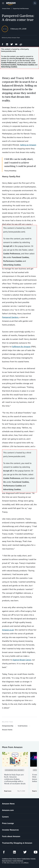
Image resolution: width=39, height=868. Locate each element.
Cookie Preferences (18, 861)
